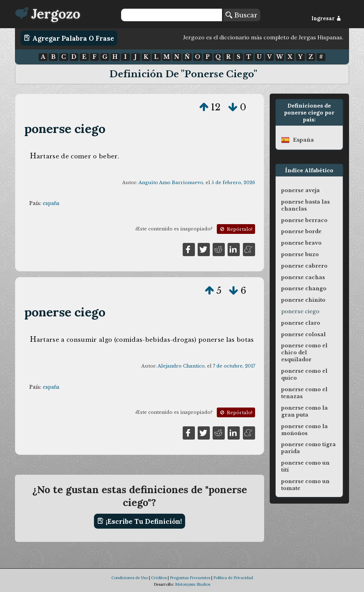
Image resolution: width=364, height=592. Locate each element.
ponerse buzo (300, 254)
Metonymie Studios (193, 584)
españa (51, 203)
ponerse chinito (303, 300)
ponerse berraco (304, 220)
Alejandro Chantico (181, 366)
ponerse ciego (65, 129)
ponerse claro (301, 323)
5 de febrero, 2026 (233, 183)
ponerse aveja (300, 190)
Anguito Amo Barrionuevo (171, 183)
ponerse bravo (301, 243)
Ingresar (326, 18)
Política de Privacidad (233, 578)
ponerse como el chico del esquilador (304, 353)
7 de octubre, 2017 (234, 366)
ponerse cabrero (304, 266)
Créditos (159, 578)
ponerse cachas (303, 277)
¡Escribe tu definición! (140, 521)
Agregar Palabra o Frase (69, 38)
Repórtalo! (236, 229)
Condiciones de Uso (130, 578)
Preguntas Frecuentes (190, 578)
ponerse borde (301, 231)
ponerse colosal (303, 334)
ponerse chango (304, 289)
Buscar (242, 15)
